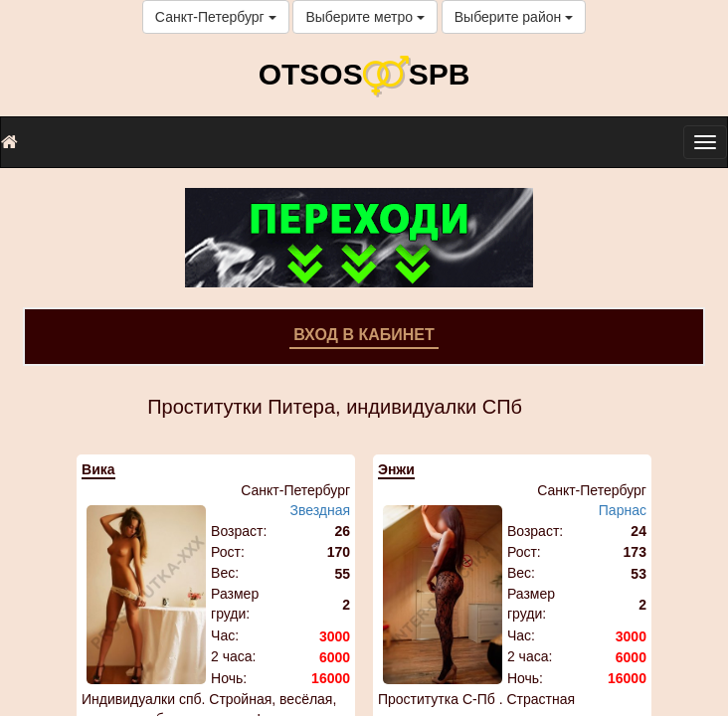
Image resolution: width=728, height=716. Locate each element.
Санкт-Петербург (216, 17)
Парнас (623, 510)
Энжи (396, 469)
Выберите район (514, 17)
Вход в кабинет (364, 335)
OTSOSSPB (364, 74)
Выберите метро (364, 17)
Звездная (320, 510)
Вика (98, 469)
